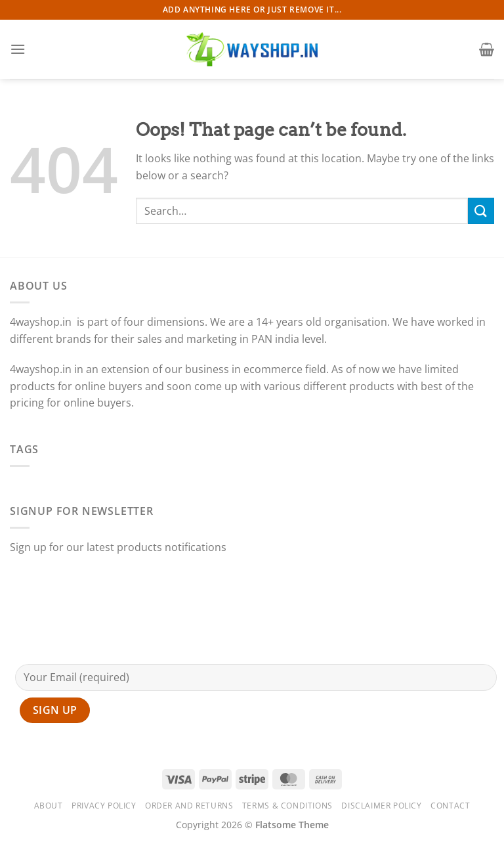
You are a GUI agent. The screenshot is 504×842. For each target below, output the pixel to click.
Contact (450, 806)
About (49, 806)
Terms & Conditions (287, 806)
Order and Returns (189, 806)
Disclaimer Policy (381, 806)
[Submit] (481, 210)
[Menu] (18, 49)
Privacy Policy (104, 806)
